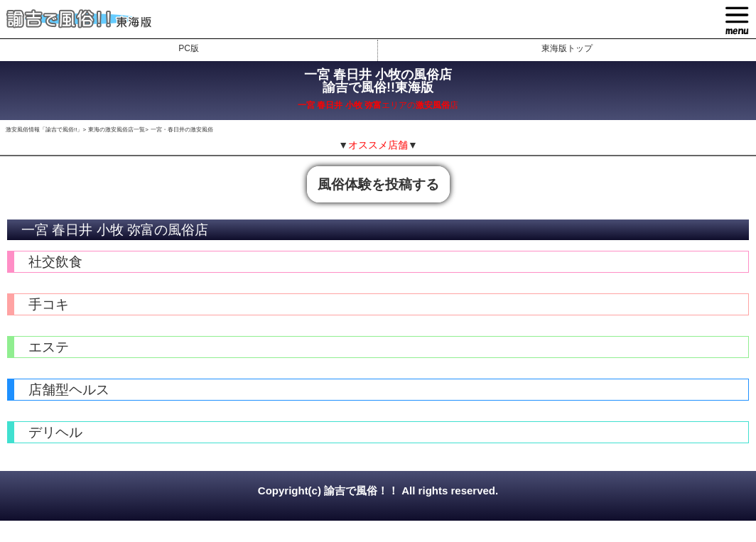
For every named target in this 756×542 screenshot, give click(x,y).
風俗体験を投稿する (378, 184)
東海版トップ (567, 48)
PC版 (189, 48)
